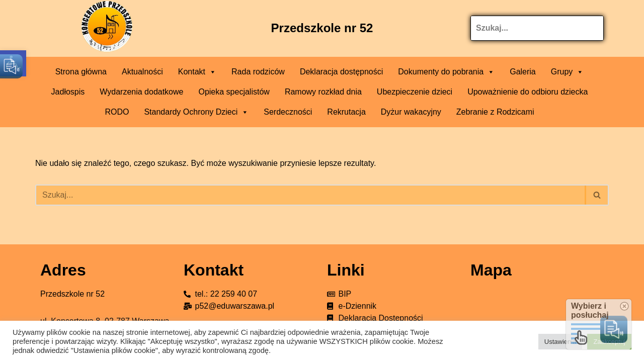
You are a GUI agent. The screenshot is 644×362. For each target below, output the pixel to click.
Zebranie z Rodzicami (495, 112)
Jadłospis (68, 92)
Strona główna (81, 72)
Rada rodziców (258, 72)
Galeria (523, 72)
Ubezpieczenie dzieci (415, 92)
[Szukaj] (311, 195)
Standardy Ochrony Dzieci (196, 112)
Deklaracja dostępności (341, 72)
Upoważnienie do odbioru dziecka (528, 92)
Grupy (568, 72)
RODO (117, 112)
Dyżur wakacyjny (411, 112)
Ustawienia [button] (560, 342)
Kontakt (197, 72)
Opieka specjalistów (234, 92)
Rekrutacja (346, 112)
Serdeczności (288, 112)
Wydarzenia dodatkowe (141, 92)
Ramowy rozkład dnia (323, 92)
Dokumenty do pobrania (446, 72)
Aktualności (142, 72)
